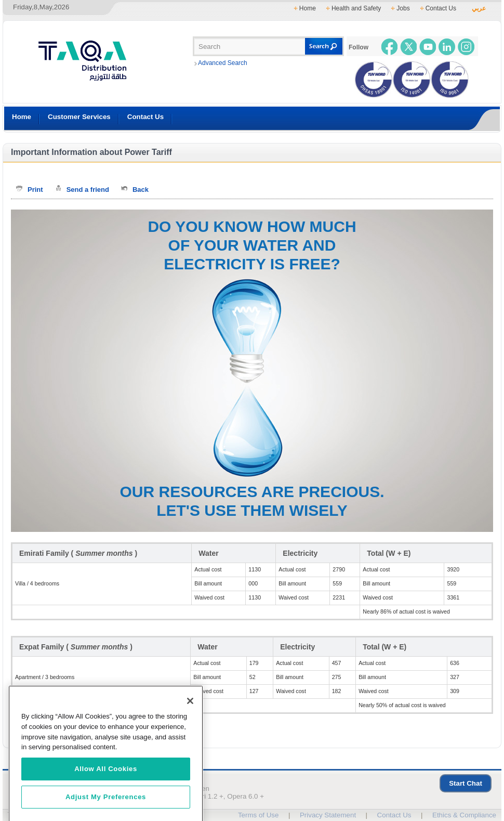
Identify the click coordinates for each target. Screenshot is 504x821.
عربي (479, 8)
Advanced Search (223, 63)
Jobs (403, 8)
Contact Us (441, 8)
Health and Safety (356, 8)
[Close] (190, 721)
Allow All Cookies (106, 789)
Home (308, 8)
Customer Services (79, 117)
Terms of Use (258, 815)
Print (35, 190)
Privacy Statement (328, 815)
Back (141, 190)
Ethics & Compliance (464, 815)
